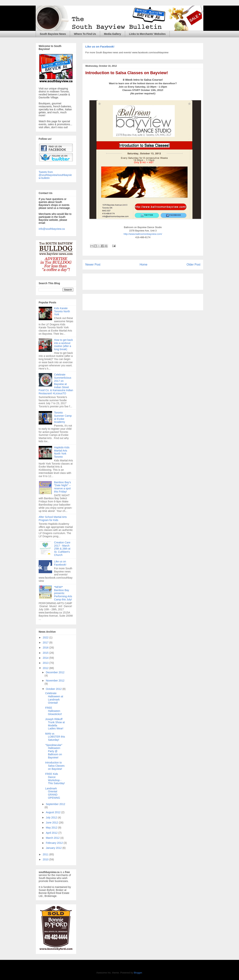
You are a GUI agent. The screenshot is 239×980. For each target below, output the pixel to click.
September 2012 (55, 804)
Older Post (193, 265)
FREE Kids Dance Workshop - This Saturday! (55, 779)
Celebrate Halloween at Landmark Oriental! (54, 698)
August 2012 (53, 812)
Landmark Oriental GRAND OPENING (53, 793)
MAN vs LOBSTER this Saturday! (55, 737)
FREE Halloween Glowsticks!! (54, 711)
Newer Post (93, 265)
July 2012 (52, 818)
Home (144, 265)
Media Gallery (112, 34)
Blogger (138, 973)
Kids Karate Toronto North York (62, 311)
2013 (46, 663)
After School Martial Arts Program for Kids (53, 519)
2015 (46, 653)
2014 (46, 658)
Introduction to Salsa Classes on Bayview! (127, 73)
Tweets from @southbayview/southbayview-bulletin (55, 175)
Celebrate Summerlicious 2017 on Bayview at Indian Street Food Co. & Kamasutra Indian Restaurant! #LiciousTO (56, 384)
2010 (46, 859)
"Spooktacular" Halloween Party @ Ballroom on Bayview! (54, 751)
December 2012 (55, 672)
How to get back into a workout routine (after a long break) (63, 345)
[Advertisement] (129, 280)
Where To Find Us (85, 34)
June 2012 (52, 823)
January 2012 (54, 848)
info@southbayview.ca (52, 229)
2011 (46, 854)
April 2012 (52, 833)
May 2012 (52, 828)
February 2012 (55, 843)
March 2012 (53, 838)
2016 (46, 648)
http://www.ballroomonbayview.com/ (143, 234)
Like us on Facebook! (100, 46)
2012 (46, 668)
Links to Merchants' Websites (147, 34)
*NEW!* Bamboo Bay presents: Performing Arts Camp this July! (63, 593)
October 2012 (54, 689)
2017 (46, 643)
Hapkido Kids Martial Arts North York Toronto (62, 452)
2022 (46, 637)
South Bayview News (53, 34)
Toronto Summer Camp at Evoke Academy (63, 417)
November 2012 (55, 681)
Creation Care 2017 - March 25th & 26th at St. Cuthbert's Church (62, 549)
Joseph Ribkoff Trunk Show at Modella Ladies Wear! (55, 724)
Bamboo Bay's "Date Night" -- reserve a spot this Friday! (63, 487)
